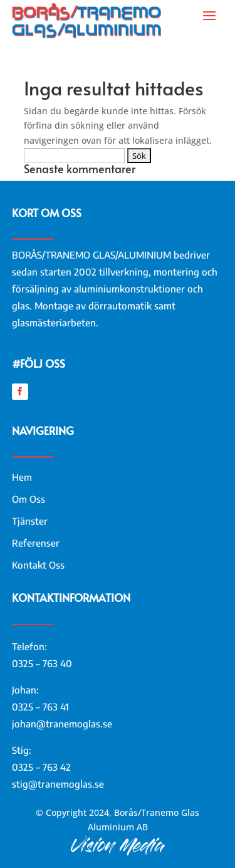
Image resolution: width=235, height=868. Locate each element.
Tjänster (30, 521)
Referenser (36, 543)
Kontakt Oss (38, 565)
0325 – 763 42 (41, 767)
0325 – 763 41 (40, 707)
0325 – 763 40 (42, 663)
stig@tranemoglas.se (58, 784)
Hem (22, 477)
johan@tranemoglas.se (62, 724)
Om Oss (29, 499)
